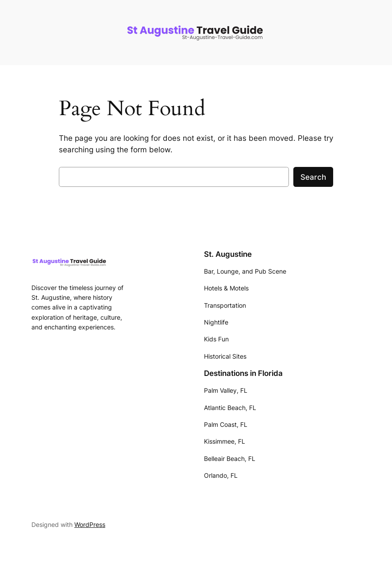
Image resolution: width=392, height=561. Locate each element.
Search (313, 177)
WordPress (90, 524)
